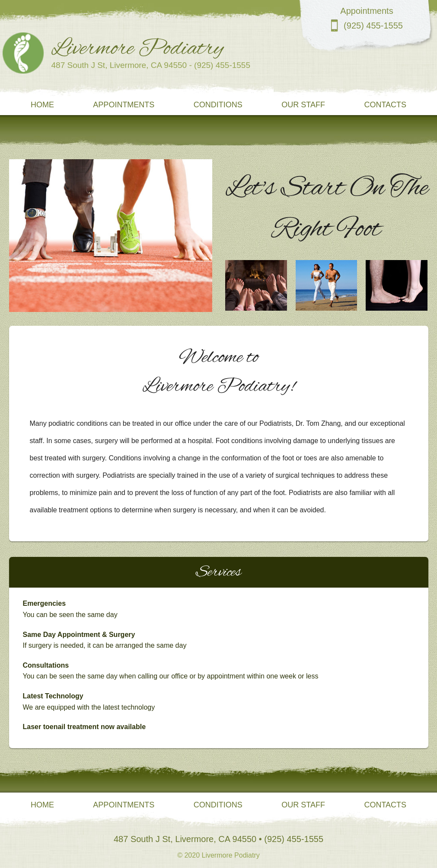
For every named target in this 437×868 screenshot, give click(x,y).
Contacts (385, 105)
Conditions (218, 105)
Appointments (124, 105)
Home (42, 105)
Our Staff (303, 105)
